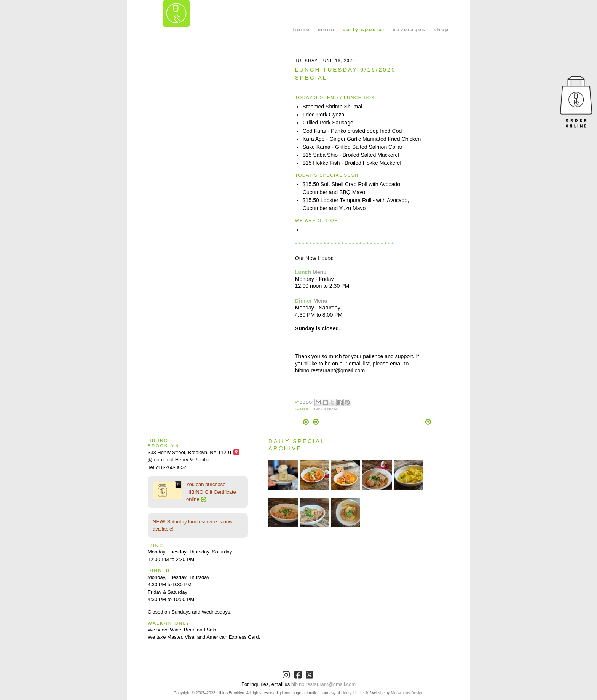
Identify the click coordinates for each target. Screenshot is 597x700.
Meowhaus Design (407, 693)
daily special (364, 29)
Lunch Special (325, 409)
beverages (409, 29)
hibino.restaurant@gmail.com (323, 684)
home (302, 29)
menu (326, 29)
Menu (320, 272)
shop (441, 29)
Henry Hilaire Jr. (355, 693)
